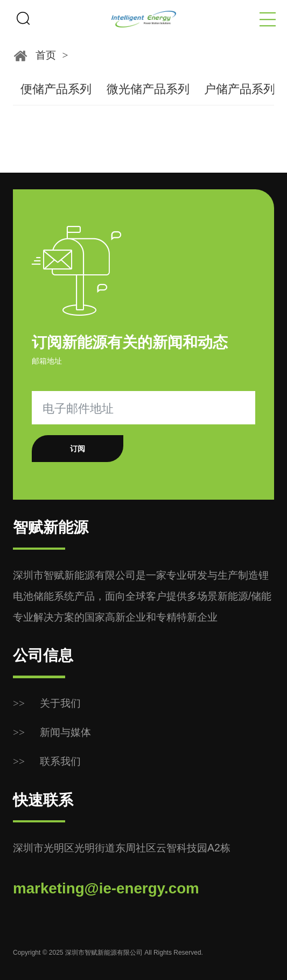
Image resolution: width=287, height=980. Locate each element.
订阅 (78, 449)
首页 (46, 55)
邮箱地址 (47, 361)
